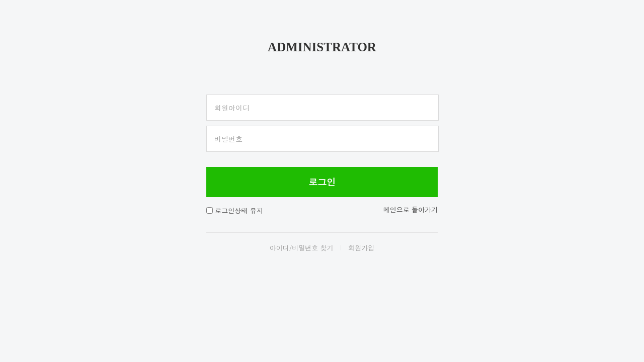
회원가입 (361, 248)
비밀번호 (228, 139)
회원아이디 (232, 108)
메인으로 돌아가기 (411, 209)
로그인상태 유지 (239, 210)
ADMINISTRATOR (322, 47)
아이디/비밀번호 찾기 (302, 248)
